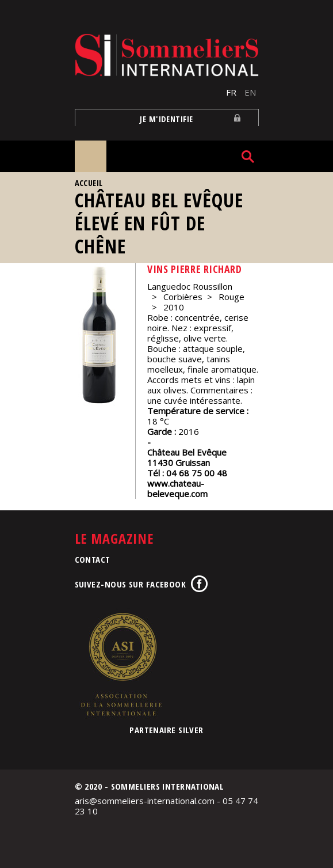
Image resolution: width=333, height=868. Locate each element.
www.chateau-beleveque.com (177, 488)
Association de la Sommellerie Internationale (121, 664)
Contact (93, 559)
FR (231, 92)
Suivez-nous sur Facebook (131, 584)
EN (250, 92)
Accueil (89, 183)
